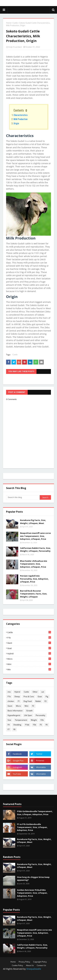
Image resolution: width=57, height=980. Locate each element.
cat (43, 692)
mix (29, 669)
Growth (29, 711)
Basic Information (15, 711)
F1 (19, 701)
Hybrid (29, 654)
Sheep (17, 697)
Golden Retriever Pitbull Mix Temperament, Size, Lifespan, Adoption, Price (32, 893)
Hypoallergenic (14, 715)
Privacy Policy (24, 962)
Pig (47, 697)
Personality (40, 715)
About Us (30, 965)
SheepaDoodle (34, 969)
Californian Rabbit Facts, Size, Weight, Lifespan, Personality (35, 550)
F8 (14, 729)
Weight (34, 720)
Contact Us (41, 965)
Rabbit (38, 701)
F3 (33, 706)
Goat (29, 648)
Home (9, 23)
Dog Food (28, 701)
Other (35, 692)
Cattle (15, 23)
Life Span (28, 715)
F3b (35, 725)
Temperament (21, 720)
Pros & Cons (29, 697)
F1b (29, 638)
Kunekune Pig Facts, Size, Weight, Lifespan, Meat (33, 522)
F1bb (27, 725)
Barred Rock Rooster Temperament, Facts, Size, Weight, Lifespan (34, 594)
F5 (41, 725)
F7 (9, 729)
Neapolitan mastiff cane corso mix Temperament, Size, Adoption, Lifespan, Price (35, 536)
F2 (46, 701)
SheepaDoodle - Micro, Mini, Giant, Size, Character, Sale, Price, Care (29, 10)
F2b (42, 720)
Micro (29, 659)
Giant (29, 643)
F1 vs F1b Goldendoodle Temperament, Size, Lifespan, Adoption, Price (32, 827)
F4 (9, 725)
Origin (16, 123)
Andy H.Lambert (15, 47)
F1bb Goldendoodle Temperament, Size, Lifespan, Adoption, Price (35, 813)
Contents (19, 110)
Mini (29, 664)
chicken (11, 701)
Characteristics (21, 115)
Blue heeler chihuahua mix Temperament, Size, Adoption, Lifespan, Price (34, 564)
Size (9, 720)
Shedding (17, 725)
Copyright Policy (40, 962)
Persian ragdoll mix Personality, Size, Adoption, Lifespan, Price (34, 579)
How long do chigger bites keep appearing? (33, 879)
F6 (47, 725)
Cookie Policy (17, 965)
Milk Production (21, 119)
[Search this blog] (23, 497)
